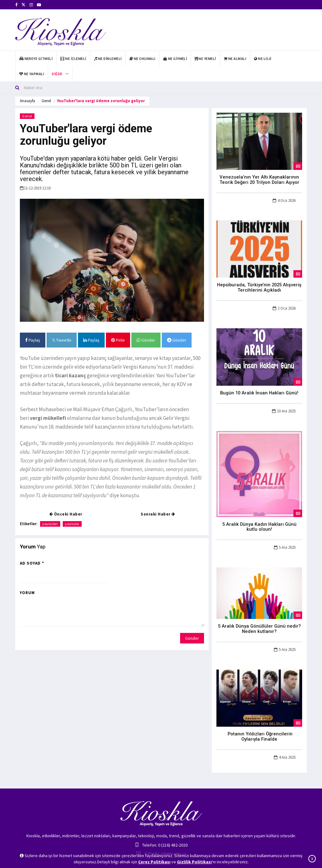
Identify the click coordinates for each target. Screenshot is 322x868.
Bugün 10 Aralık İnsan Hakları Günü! (259, 390)
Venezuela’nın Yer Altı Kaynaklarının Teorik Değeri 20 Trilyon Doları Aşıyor (259, 179)
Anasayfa (27, 101)
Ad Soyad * (32, 563)
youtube (73, 524)
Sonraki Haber (158, 514)
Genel (46, 101)
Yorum (27, 593)
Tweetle (62, 340)
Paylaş (33, 340)
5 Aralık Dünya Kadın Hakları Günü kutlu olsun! (259, 521)
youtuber (50, 524)
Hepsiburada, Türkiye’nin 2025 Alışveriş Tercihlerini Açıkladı (259, 285)
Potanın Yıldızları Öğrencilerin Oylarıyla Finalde (259, 723)
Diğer (57, 74)
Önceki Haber (66, 514)
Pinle (118, 340)
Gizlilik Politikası (194, 862)
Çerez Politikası (154, 862)
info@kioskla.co (173, 838)
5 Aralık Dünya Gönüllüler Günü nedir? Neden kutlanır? (259, 619)
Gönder (146, 340)
